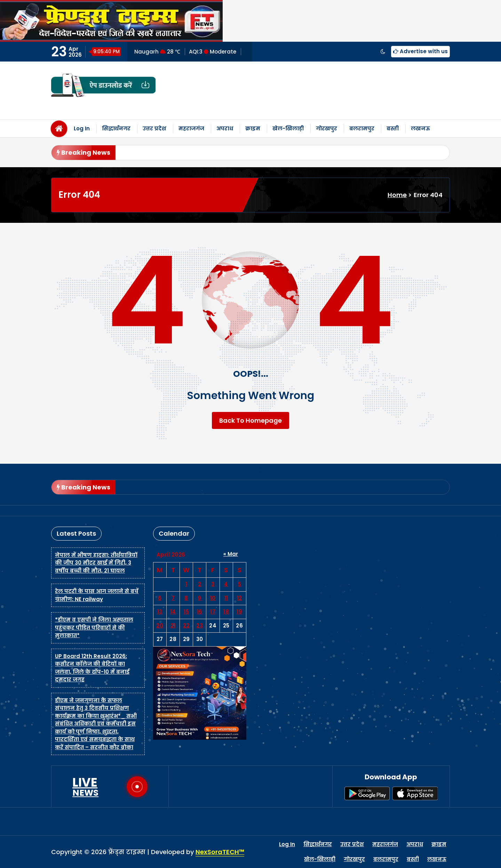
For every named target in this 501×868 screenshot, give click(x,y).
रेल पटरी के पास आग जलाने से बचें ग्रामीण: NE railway (97, 595)
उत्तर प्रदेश (154, 128)
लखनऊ (420, 128)
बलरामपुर (362, 128)
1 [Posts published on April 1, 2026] (186, 584)
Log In (82, 128)
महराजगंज (191, 128)
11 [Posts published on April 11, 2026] (226, 598)
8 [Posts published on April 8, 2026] (186, 598)
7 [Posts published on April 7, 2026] (173, 598)
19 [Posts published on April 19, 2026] (239, 612)
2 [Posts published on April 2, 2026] (200, 584)
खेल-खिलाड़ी (288, 128)
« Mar (231, 554)
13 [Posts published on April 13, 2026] (160, 612)
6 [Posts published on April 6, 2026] (160, 598)
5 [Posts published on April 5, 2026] (240, 584)
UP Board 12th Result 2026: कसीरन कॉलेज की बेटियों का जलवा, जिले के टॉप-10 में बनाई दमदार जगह (92, 668)
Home (397, 195)
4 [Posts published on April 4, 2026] (226, 584)
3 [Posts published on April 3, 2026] (213, 584)
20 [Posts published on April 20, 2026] (160, 626)
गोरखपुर (327, 128)
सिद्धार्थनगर (116, 128)
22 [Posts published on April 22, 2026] (186, 626)
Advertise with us (420, 51)
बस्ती (393, 128)
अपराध (225, 128)
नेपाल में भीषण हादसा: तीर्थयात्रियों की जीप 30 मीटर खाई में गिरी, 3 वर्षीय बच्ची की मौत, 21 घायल (96, 563)
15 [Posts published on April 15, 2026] (186, 612)
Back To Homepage (250, 420)
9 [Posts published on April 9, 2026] (200, 598)
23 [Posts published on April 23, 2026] (200, 626)
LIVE (85, 787)
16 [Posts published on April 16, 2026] (200, 612)
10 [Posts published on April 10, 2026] (213, 598)
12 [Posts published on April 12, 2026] (240, 598)
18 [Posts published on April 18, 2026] (226, 612)
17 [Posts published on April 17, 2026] (213, 612)
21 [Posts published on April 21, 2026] (173, 626)
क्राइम (253, 128)
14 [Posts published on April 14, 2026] (173, 612)
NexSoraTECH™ (220, 852)
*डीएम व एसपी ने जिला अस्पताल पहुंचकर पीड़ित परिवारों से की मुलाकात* (94, 627)
